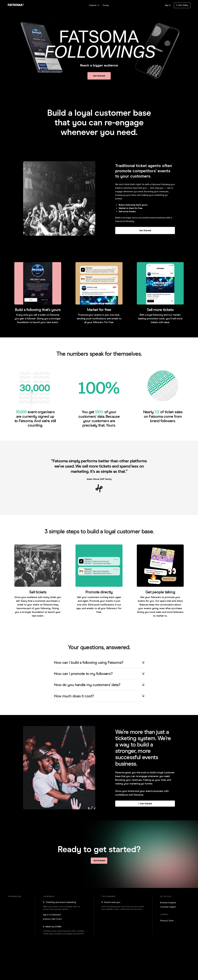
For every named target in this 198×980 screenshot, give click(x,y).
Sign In (168, 5)
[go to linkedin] (170, 928)
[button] (94, 5)
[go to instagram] (161, 928)
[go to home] (21, 5)
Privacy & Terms (167, 921)
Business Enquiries (168, 903)
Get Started (99, 76)
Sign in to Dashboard (52, 915)
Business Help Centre (52, 919)
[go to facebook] (165, 928)
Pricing (106, 5)
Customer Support (168, 907)
